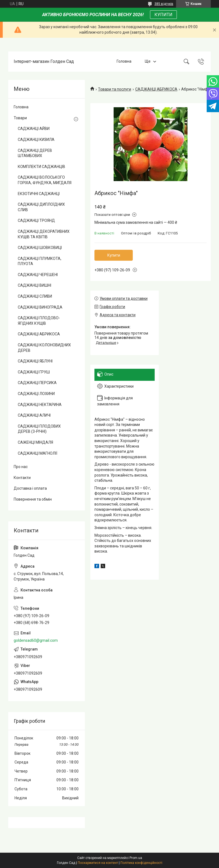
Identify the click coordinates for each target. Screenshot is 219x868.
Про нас (21, 467)
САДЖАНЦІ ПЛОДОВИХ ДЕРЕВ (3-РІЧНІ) (39, 429)
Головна (124, 61)
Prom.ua (136, 858)
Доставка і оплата (30, 488)
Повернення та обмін (33, 499)
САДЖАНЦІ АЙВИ (34, 129)
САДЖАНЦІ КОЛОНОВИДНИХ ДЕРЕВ (44, 348)
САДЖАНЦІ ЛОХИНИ (36, 394)
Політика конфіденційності (141, 863)
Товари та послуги (115, 89)
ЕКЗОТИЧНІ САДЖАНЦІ (39, 194)
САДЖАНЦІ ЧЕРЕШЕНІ (38, 275)
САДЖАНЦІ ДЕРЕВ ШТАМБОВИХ (35, 153)
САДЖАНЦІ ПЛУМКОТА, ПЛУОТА (40, 261)
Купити (114, 255)
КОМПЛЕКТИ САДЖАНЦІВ (41, 167)
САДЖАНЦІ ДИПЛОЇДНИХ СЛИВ (41, 207)
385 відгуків (164, 4)
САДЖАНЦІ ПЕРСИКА (37, 383)
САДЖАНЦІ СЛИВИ (35, 296)
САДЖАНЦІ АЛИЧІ (34, 415)
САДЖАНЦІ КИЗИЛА (36, 140)
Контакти (22, 478)
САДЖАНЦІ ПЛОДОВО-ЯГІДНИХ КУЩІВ (39, 321)
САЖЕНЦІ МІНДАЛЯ (35, 442)
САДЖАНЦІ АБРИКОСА (156, 89)
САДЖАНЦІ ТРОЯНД (36, 220)
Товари (20, 118)
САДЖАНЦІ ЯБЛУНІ (35, 361)
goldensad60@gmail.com (36, 640)
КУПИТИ (163, 15)
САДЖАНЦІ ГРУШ (34, 372)
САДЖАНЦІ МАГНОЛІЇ (38, 453)
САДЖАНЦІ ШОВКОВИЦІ (40, 248)
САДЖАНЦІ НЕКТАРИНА (40, 405)
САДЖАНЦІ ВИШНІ (34, 285)
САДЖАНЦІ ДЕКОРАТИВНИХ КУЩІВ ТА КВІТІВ (44, 234)
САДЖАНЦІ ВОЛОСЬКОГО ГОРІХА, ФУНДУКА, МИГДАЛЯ (45, 180)
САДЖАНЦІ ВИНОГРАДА (40, 307)
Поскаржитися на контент (98, 863)
